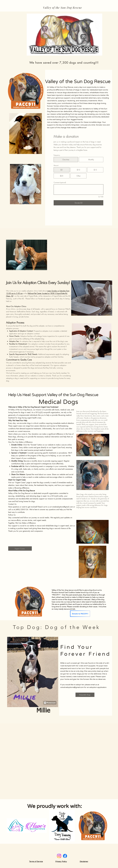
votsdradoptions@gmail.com (62, 507)
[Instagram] (59, 856)
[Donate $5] (79, 203)
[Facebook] (65, 856)
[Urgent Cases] (20, 549)
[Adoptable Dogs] (85, 695)
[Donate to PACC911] (80, 614)
